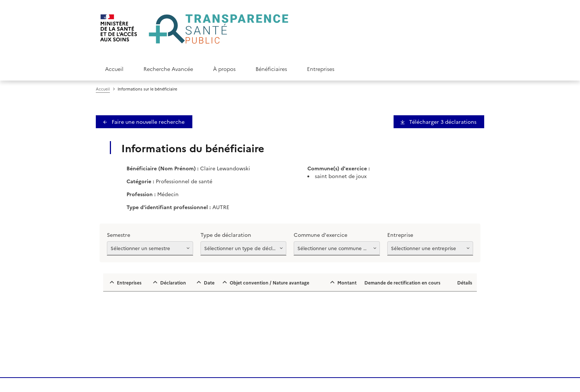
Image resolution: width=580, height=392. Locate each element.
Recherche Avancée (168, 69)
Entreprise (400, 235)
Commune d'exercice (321, 235)
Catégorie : (140, 181)
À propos (224, 69)
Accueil (114, 69)
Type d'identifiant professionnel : (169, 207)
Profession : (141, 194)
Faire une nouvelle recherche (147, 122)
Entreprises (321, 69)
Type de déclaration (226, 235)
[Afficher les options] (150, 248)
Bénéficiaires (271, 69)
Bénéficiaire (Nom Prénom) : (163, 168)
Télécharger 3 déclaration (442, 122)
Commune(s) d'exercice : (339, 168)
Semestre (119, 235)
